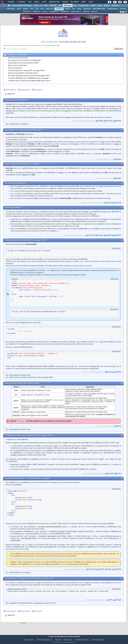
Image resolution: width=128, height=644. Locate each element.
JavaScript (59, 9)
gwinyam (118, 124)
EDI (75, 6)
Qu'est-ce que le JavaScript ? (18, 61)
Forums (11, 2)
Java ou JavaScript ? (15, 71)
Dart (42, 9)
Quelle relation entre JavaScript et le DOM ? (24, 66)
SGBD (93, 6)
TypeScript (87, 9)
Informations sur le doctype (21, 576)
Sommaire (11, 58)
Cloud (36, 6)
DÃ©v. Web (68, 6)
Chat (44, 2)
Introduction (22, 58)
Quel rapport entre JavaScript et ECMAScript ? (25, 63)
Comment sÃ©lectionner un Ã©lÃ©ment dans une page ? (29, 81)
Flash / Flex (50, 9)
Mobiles (107, 6)
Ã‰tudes (75, 2)
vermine (100, 238)
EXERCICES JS (76, 12)
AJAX (19, 9)
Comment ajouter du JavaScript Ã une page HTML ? (27, 74)
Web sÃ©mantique (99, 9)
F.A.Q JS (45, 12)
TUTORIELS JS (54, 12)
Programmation (84, 6)
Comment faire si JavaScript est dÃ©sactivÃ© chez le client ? (29, 84)
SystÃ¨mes (115, 6)
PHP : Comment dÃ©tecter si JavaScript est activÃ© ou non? (35, 606)
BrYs (111, 603)
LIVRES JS (86, 12)
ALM (46, 6)
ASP (32, 9)
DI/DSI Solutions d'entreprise (22, 6)
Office (100, 6)
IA (41, 6)
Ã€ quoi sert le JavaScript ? (18, 69)
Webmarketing (113, 9)
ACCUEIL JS (27, 12)
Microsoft (53, 6)
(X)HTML (123, 9)
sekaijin (100, 124)
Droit (84, 2)
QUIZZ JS (94, 12)
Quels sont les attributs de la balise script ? (23, 76)
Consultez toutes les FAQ (72, 45)
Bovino (109, 375)
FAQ (30, 2)
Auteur (109, 572)
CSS (37, 9)
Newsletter (54, 2)
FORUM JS (37, 12)
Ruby (79, 9)
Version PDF (11, 97)
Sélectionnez (116, 251)
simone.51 (109, 124)
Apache (25, 9)
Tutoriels (21, 2)
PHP (74, 9)
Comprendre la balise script (21, 378)
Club (91, 2)
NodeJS (67, 9)
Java (60, 6)
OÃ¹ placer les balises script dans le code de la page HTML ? (29, 79)
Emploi (65, 2)
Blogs (37, 2)
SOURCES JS (65, 12)
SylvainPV (118, 238)
